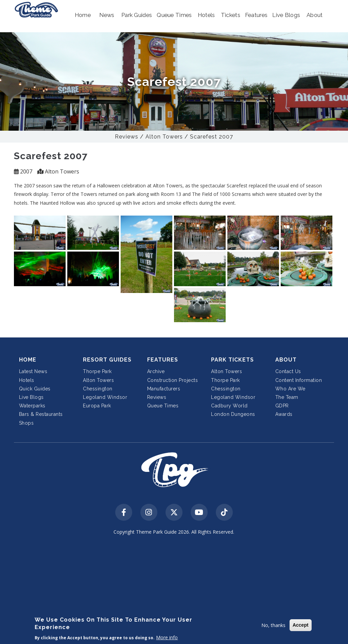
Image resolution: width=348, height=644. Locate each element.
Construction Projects (173, 380)
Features (163, 360)
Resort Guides (107, 360)
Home (28, 360)
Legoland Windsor (105, 397)
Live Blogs (31, 397)
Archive (156, 371)
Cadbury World (229, 406)
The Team (287, 397)
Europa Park (97, 406)
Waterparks (32, 406)
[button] (83, 15)
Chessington (98, 389)
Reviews (127, 137)
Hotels (27, 380)
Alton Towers (164, 137)
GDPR (282, 406)
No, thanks (273, 625)
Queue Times (163, 406)
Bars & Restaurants (41, 414)
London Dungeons (233, 414)
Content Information (299, 380)
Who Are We (290, 389)
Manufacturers (164, 389)
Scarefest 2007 (212, 137)
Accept (301, 625)
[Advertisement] (174, 590)
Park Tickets (232, 360)
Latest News (33, 371)
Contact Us (288, 371)
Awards (284, 414)
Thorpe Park (97, 371)
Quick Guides (35, 389)
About (286, 360)
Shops (27, 423)
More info (167, 637)
